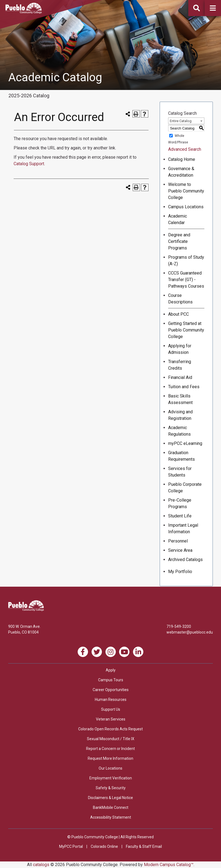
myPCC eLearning (185, 443)
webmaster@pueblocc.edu (190, 632)
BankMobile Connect (111, 807)
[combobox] (186, 121)
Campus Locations (186, 207)
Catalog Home (182, 159)
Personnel (178, 541)
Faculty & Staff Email (144, 846)
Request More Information (110, 758)
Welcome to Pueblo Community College (186, 191)
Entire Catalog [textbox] (181, 121)
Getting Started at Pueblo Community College (186, 330)
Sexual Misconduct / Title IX (111, 739)
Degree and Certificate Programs (179, 241)
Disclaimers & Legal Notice (110, 798)
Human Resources (111, 700)
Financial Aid (180, 377)
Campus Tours (111, 680)
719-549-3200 (179, 626)
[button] (213, 8)
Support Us (111, 709)
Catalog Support (29, 164)
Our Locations (110, 768)
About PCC (178, 314)
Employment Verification (111, 778)
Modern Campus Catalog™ (169, 865)
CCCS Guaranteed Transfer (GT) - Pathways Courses (186, 280)
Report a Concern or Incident (110, 749)
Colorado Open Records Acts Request (110, 729)
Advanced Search (185, 149)
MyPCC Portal (71, 846)
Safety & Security (111, 788)
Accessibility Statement (111, 817)
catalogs (41, 865)
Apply (111, 670)
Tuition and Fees (184, 387)
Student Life (180, 516)
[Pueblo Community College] (24, 12)
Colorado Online (104, 846)
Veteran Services (111, 719)
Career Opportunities (111, 690)
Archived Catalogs (185, 560)
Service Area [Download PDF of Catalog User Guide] (180, 550)
